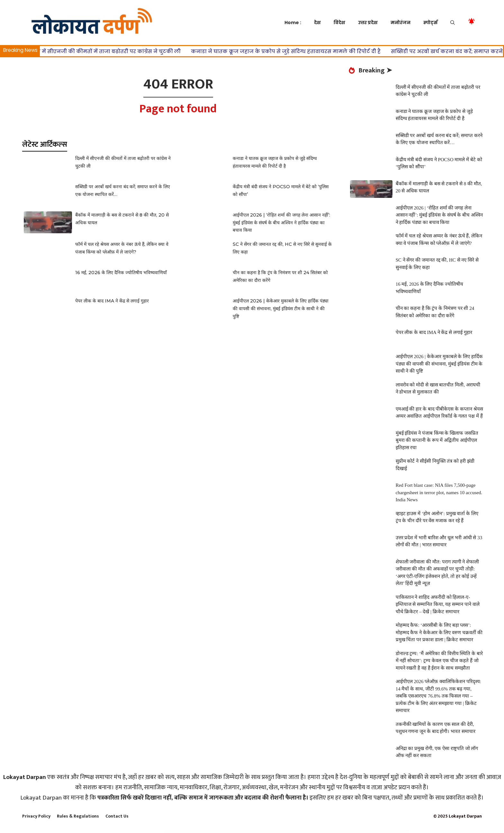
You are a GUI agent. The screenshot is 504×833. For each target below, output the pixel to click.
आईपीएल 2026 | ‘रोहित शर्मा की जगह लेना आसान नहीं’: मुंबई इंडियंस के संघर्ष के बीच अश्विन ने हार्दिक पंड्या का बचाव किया (281, 223)
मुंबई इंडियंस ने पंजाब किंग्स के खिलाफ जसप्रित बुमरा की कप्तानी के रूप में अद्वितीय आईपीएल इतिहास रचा (437, 440)
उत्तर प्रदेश (368, 23)
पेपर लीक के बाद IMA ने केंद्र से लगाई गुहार (112, 301)
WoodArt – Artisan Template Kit (196, 832)
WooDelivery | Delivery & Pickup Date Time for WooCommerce (210, 832)
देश (317, 23)
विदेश (339, 23)
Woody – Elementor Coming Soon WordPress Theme (280, 832)
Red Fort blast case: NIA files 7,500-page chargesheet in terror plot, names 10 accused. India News (439, 492)
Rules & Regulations (78, 816)
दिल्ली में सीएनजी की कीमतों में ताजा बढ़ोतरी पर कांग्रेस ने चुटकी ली (109, 51)
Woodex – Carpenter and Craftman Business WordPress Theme (229, 832)
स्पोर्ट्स (430, 23)
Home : (293, 23)
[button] (453, 23)
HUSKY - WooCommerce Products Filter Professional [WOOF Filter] (327, 832)
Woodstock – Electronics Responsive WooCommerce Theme (264, 832)
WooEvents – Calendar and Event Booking (311, 832)
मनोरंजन (401, 23)
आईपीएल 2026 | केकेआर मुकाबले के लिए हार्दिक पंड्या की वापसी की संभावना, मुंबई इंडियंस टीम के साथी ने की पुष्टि (281, 309)
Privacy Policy (36, 816)
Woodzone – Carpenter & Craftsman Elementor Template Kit (296, 832)
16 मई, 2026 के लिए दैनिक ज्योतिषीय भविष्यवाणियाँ (121, 273)
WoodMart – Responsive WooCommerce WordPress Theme (246, 832)
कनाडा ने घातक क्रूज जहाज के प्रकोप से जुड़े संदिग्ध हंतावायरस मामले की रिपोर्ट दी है (292, 51)
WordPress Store (170, 832)
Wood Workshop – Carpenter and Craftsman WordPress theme (182, 832)
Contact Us (117, 816)
